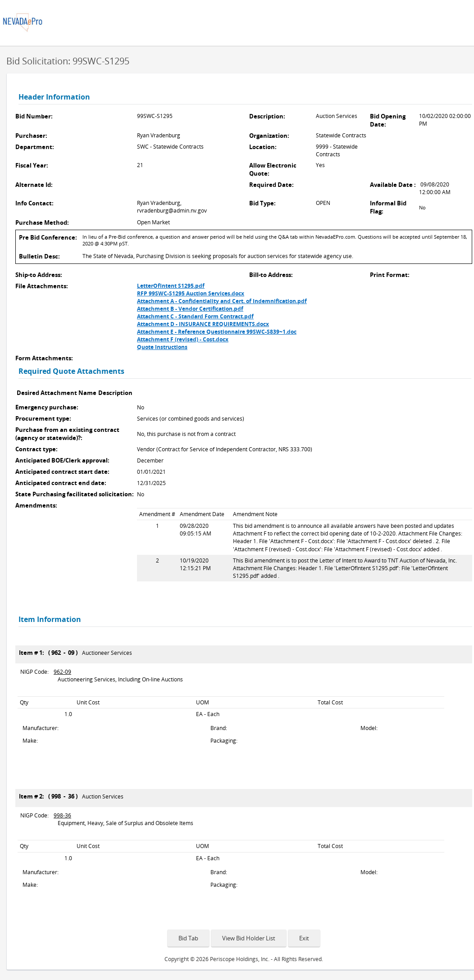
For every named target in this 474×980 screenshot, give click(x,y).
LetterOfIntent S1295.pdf (171, 286)
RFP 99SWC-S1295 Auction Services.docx (191, 293)
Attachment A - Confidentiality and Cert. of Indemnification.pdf (222, 301)
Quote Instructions (162, 347)
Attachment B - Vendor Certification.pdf (190, 309)
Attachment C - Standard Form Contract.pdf (195, 316)
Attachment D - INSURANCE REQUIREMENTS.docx (203, 324)
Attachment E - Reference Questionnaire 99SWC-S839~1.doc (217, 332)
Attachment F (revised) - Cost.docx (183, 339)
